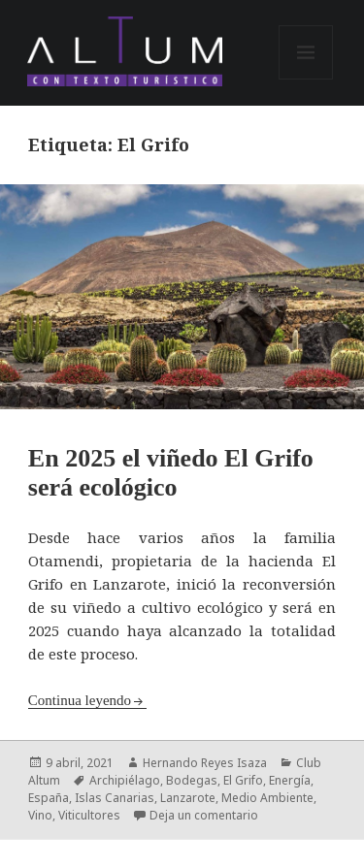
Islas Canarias (115, 798)
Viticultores (89, 815)
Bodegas (192, 780)
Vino (40, 815)
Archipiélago (125, 780)
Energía (290, 780)
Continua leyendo (80, 700)
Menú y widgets (306, 79)
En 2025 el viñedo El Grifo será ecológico (171, 473)
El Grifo (243, 780)
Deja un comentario (204, 815)
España (49, 798)
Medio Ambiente (267, 798)
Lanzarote (188, 798)
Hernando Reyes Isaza (205, 763)
